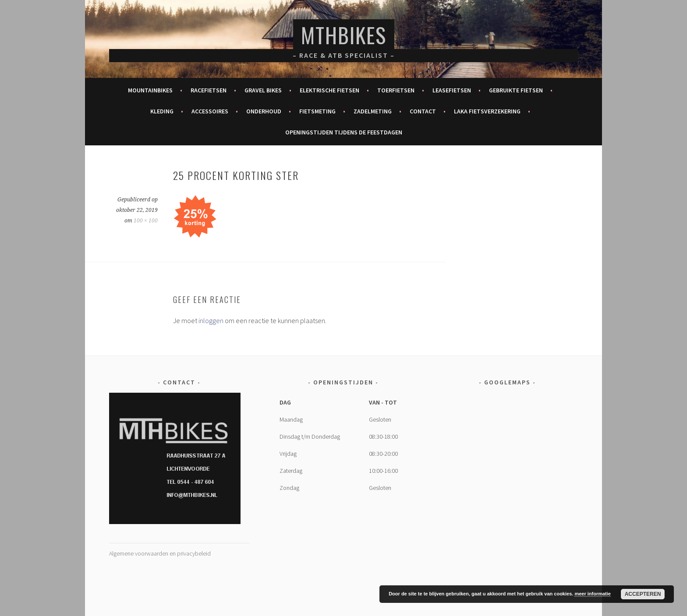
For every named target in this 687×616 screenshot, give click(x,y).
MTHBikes (344, 35)
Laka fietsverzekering (487, 111)
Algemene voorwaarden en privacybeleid (160, 553)
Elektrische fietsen (329, 90)
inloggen (211, 320)
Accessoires (210, 111)
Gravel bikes (263, 90)
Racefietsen (209, 90)
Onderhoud (264, 111)
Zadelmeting (373, 111)
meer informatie (593, 594)
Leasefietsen (452, 90)
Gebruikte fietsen (516, 90)
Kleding (162, 111)
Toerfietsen (396, 90)
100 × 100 (146, 221)
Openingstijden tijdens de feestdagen (344, 132)
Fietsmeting (317, 111)
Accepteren (643, 594)
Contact (423, 111)
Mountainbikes (150, 90)
